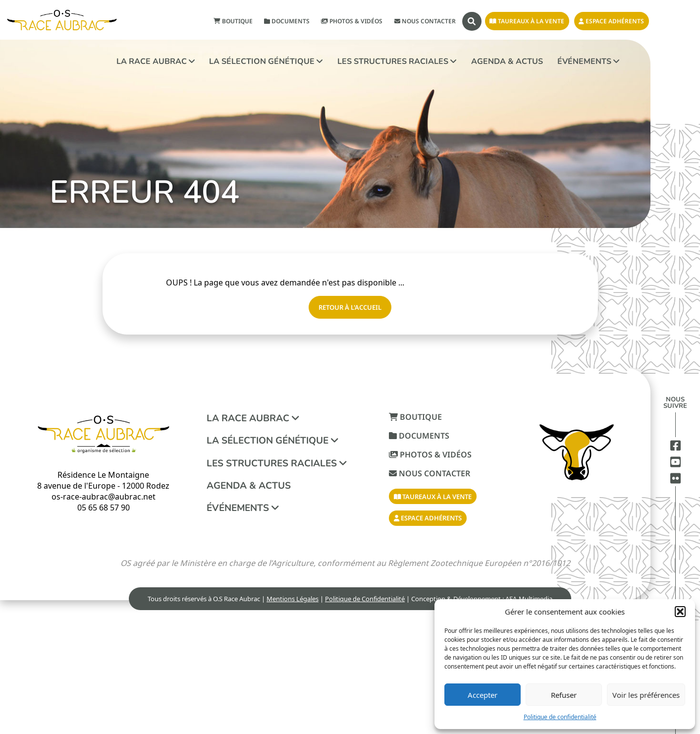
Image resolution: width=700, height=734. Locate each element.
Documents (287, 21)
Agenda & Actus (507, 61)
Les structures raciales (397, 61)
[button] (680, 612)
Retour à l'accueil (350, 307)
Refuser (564, 695)
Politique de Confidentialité (365, 599)
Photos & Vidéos (352, 21)
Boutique (233, 21)
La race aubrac (156, 61)
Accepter (483, 695)
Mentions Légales (293, 599)
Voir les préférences (646, 695)
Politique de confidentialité (560, 717)
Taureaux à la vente (527, 21)
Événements (588, 61)
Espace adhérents (611, 21)
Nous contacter (425, 21)
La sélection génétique (266, 61)
